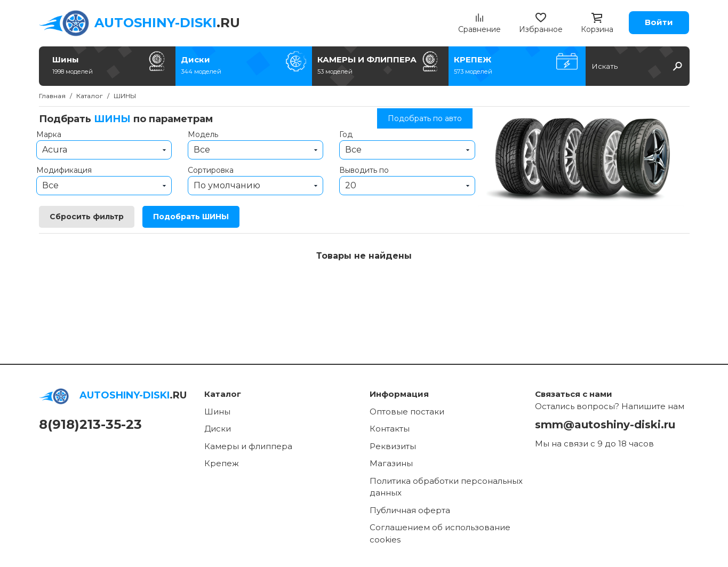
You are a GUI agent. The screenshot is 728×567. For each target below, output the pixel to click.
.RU (167, 23)
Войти (659, 22)
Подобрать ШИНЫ (191, 217)
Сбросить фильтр (87, 217)
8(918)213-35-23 (90, 424)
